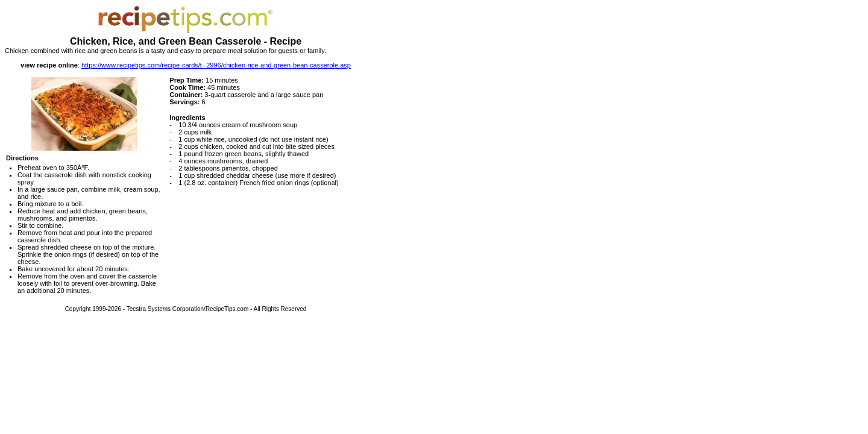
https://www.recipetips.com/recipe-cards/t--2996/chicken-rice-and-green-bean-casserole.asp (216, 65)
